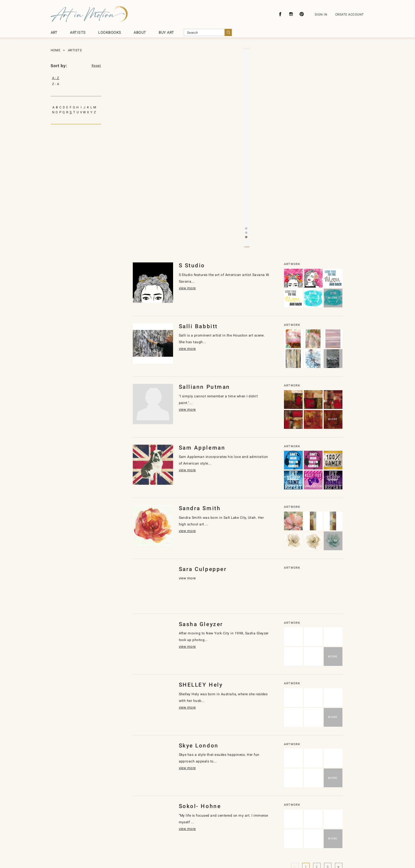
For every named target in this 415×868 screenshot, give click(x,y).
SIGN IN (321, 15)
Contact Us (193, 837)
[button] (242, 147)
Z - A (56, 84)
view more (240, 126)
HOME (56, 50)
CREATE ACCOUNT (350, 15)
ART (54, 32)
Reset (96, 66)
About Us (134, 837)
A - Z (56, 78)
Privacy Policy (163, 837)
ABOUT (140, 32)
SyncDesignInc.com (210, 855)
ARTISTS (78, 32)
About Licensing (225, 837)
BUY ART (166, 32)
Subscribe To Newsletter (269, 837)
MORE (333, 207)
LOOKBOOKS (110, 32)
